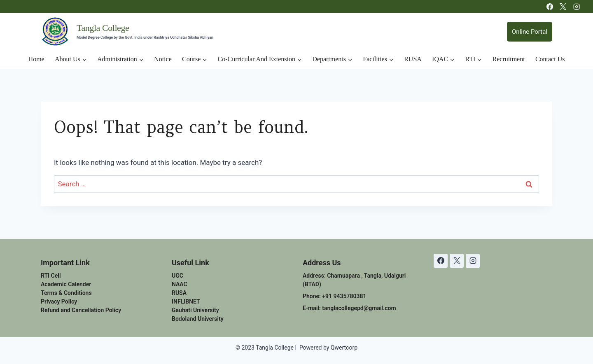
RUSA (413, 59)
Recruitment (509, 59)
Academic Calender (66, 284)
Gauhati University (195, 310)
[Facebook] (550, 7)
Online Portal (530, 32)
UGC (177, 276)
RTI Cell (51, 276)
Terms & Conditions (66, 293)
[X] (563, 7)
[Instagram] (577, 7)
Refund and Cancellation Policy (81, 310)
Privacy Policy (59, 301)
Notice (163, 59)
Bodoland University (198, 319)
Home (36, 59)
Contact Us (550, 59)
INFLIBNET (186, 301)
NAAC (180, 284)
